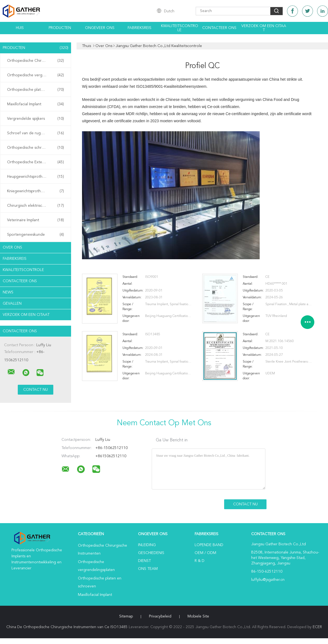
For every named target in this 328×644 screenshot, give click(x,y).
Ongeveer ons (100, 28)
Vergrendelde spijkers (36, 119)
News (8, 292)
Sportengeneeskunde (36, 235)
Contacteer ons (219, 28)
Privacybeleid (160, 616)
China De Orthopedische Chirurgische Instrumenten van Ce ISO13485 (67, 627)
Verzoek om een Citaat (264, 28)
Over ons (12, 247)
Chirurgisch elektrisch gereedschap (37, 206)
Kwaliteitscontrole (180, 28)
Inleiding (147, 545)
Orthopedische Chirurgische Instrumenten (37, 61)
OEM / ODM (205, 553)
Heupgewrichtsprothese (36, 177)
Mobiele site (198, 616)
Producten (60, 28)
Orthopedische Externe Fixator (36, 162)
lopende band (209, 545)
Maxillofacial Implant (36, 104)
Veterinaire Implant (36, 220)
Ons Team (148, 569)
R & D (200, 561)
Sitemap (126, 616)
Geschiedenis (151, 553)
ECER (317, 627)
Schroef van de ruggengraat (36, 133)
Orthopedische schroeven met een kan (37, 148)
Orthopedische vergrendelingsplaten (37, 75)
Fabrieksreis (140, 28)
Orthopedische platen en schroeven (37, 90)
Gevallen (12, 304)
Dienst (144, 561)
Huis (20, 28)
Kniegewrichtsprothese (36, 191)
